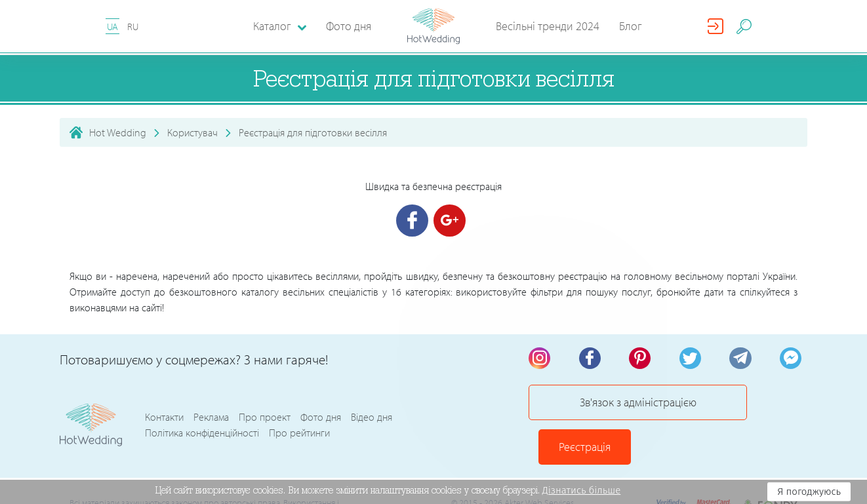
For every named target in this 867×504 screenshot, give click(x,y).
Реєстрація (755, 408)
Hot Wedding (118, 132)
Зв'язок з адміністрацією (614, 408)
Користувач (192, 132)
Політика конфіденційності (202, 416)
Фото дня (349, 26)
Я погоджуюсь (809, 492)
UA (112, 27)
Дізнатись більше (582, 490)
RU (133, 27)
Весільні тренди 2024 (548, 26)
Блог (631, 26)
